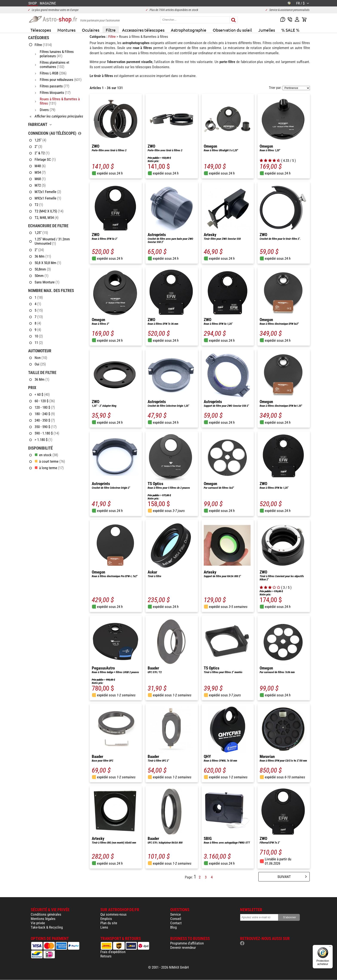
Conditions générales (46, 914)
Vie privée (38, 923)
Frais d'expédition (113, 952)
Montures (66, 30)
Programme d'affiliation (187, 943)
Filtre (111, 30)
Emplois (106, 919)
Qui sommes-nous (113, 914)
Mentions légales (43, 919)
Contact (176, 923)
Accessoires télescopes (143, 30)
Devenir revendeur (183, 948)
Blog (173, 927)
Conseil (176, 919)
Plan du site (109, 923)
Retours (106, 956)
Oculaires (91, 30)
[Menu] (330, 948)
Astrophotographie (189, 30)
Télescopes (41, 30)
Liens (104, 927)
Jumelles (267, 30)
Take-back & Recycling (47, 927)
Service (175, 914)
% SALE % (290, 30)
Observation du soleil (232, 30)
